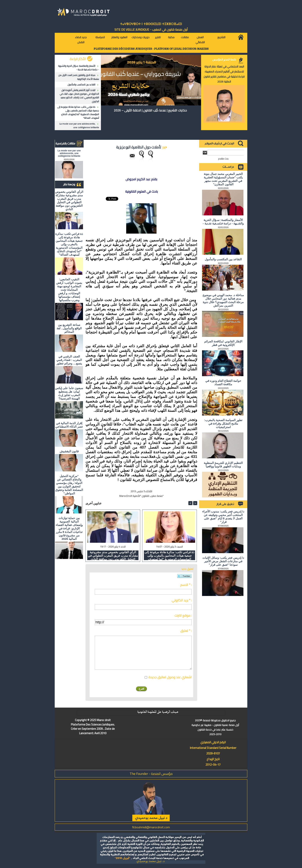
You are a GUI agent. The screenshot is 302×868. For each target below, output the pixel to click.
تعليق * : (186, 631)
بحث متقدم (223, 159)
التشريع (221, 37)
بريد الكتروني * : (182, 600)
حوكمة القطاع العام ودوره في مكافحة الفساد (223, 382)
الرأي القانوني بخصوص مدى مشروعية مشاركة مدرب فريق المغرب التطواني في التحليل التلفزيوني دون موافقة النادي (69, 200)
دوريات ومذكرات (141, 37)
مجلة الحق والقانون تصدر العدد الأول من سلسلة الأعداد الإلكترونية (79, 77)
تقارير (158, 37)
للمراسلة (100, 37)
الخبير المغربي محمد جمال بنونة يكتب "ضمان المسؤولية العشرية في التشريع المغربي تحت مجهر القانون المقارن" (223, 179)
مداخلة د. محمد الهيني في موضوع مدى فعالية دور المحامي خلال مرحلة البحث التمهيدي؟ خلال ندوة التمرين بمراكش (223, 300)
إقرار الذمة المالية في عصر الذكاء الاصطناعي (69, 425)
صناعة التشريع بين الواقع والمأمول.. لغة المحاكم (69, 328)
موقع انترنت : (183, 615)
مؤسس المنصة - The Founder (151, 774)
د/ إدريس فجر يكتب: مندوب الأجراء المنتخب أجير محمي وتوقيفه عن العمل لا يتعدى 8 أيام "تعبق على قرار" (223, 517)
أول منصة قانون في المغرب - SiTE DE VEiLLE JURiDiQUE (151, 29)
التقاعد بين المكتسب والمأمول (81, 85)
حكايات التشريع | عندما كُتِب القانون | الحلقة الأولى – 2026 (150, 110)
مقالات (185, 37)
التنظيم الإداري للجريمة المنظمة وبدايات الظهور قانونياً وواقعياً (223, 465)
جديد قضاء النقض (81, 40)
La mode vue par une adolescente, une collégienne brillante (79, 126)
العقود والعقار (119, 37)
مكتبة (171, 37)
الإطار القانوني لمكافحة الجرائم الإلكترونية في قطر (223, 343)
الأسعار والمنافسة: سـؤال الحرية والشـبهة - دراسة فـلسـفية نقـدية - (79, 68)
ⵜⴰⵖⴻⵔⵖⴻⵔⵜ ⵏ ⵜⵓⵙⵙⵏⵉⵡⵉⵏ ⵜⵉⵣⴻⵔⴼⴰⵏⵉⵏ (151, 24)
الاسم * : (186, 585)
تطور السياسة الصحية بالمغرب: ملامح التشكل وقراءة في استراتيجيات (223, 423)
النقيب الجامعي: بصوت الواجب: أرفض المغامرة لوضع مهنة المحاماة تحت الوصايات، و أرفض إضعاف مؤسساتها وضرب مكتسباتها (69, 290)
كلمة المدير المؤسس (224, 60)
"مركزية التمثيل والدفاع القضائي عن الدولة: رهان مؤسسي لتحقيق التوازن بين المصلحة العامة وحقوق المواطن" (69, 485)
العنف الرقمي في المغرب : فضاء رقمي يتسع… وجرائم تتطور (69, 360)
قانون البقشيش (69, 451)
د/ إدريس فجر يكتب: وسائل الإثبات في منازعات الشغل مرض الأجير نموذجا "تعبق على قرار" (223, 561)
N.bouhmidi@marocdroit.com (151, 827)
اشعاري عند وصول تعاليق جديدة (170, 677)
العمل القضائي (200, 40)
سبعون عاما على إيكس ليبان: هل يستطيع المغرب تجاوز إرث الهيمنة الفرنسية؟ (69, 393)
